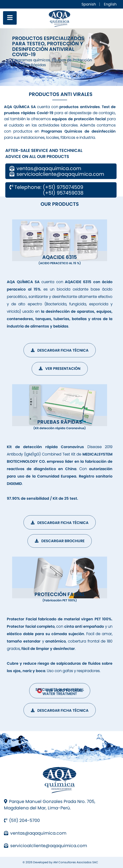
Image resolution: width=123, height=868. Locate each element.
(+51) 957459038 (46, 193)
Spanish (89, 4)
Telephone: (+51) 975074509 (46, 187)
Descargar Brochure (60, 541)
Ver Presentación (60, 369)
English (110, 4)
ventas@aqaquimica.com (35, 833)
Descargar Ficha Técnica (60, 350)
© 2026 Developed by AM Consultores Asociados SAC (60, 862)
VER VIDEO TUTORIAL (60, 691)
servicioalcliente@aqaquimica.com (45, 846)
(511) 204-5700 (22, 820)
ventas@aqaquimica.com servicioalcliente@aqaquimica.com (57, 171)
